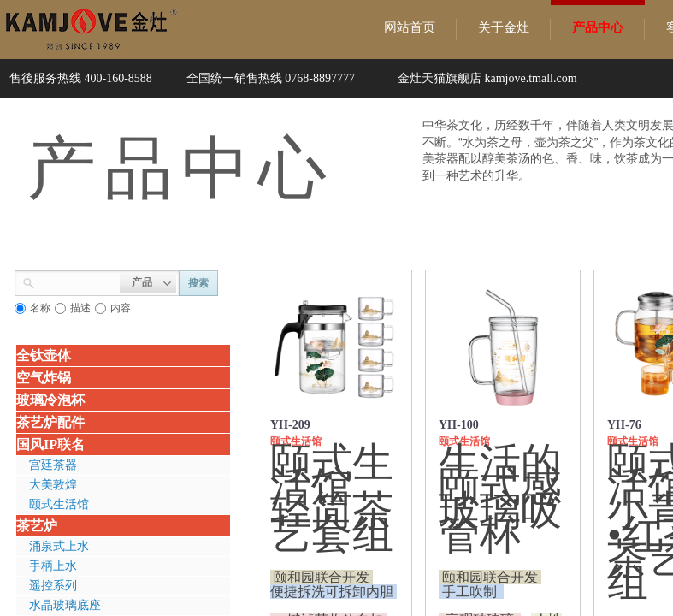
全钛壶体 (44, 355)
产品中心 (598, 27)
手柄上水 (53, 566)
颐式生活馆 (59, 504)
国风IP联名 (50, 444)
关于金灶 (504, 27)
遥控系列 (53, 586)
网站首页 (410, 27)
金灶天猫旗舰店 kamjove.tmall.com (487, 78)
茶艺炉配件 (50, 422)
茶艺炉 (37, 526)
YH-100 (459, 425)
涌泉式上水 (59, 546)
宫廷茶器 (53, 465)
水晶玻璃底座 (65, 605)
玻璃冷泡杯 (50, 400)
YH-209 (290, 425)
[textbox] (77, 281)
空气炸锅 (44, 378)
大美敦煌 (53, 485)
